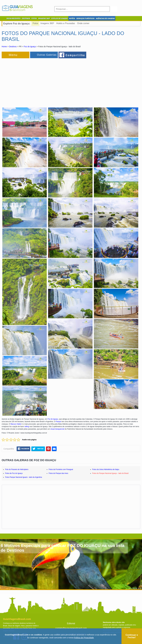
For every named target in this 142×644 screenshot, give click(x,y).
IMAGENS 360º (44, 18)
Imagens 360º (47, 23)
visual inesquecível (57, 429)
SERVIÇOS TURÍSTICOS (85, 18)
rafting (27, 427)
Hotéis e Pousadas (66, 23)
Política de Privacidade (84, 638)
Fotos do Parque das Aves (58, 473)
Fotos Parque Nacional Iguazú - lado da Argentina (24, 477)
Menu (13, 55)
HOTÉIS (72, 18)
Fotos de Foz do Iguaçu (14, 473)
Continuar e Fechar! (132, 636)
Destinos (13, 47)
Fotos (35, 23)
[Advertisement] (32, 81)
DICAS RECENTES (14, 18)
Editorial (71, 623)
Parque (58, 422)
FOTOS (34, 18)
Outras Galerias (47, 55)
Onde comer (83, 23)
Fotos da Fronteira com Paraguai (61, 469)
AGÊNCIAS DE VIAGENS (105, 18)
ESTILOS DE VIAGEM (60, 18)
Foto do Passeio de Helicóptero (17, 469)
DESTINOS (26, 18)
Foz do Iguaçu (30, 47)
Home (4, 47)
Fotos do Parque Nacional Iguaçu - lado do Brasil (110, 473)
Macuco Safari (16, 424)
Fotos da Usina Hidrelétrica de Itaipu (106, 469)
